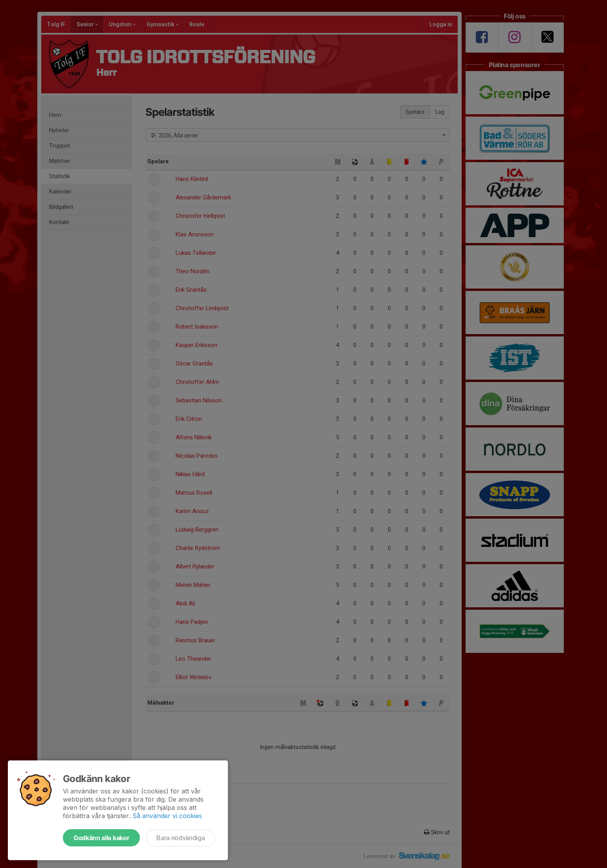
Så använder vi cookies (167, 816)
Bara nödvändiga (181, 838)
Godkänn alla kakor (101, 838)
